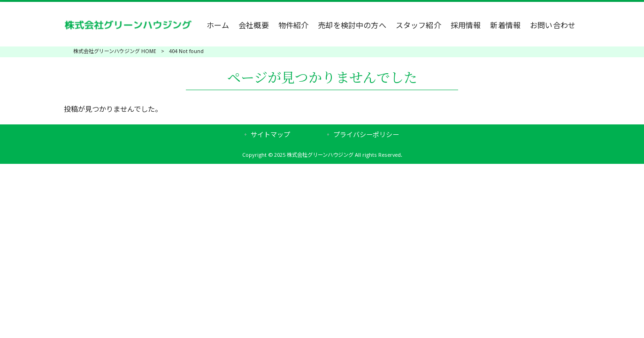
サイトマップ (270, 135)
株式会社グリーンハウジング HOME (115, 51)
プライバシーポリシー (366, 135)
